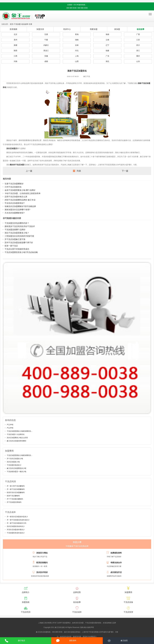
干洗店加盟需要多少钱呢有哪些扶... (20, 431)
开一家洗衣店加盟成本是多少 (17, 517)
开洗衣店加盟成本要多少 (16, 530)
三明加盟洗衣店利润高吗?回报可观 (19, 236)
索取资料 (73, 641)
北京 (16, 34)
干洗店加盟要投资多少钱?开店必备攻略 (21, 252)
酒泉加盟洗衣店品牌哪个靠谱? (17, 210)
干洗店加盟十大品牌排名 (16, 434)
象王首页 (124, 641)
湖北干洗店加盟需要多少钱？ (17, 233)
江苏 (138, 40)
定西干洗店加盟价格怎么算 (16, 197)
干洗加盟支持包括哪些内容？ (17, 223)
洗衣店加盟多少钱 (13, 462)
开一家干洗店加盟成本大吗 (16, 523)
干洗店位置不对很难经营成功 (17, 249)
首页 (11, 24)
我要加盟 (94, 29)
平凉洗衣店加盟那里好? (15, 203)
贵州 (16, 40)
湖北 (107, 61)
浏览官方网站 (42, 553)
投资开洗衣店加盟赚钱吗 (16, 492)
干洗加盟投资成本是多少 (16, 533)
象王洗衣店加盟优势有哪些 (16, 441)
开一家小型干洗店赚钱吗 (16, 486)
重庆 (138, 56)
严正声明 (10, 425)
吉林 (77, 45)
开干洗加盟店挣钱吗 (14, 502)
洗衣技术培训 (42, 572)
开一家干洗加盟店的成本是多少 (18, 520)
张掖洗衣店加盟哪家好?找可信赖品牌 (20, 206)
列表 (79, 171)
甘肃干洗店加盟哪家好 (14, 184)
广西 (138, 34)
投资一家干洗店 (11, 246)
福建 (107, 51)
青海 (77, 34)
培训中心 (67, 29)
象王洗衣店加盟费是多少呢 (16, 468)
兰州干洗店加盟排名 (13, 187)
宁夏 (46, 40)
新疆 (16, 45)
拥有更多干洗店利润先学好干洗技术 (20, 226)
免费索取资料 (116, 553)
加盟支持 (40, 29)
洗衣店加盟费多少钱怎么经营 (17, 438)
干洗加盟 (17, 24)
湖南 (77, 40)
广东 (107, 56)
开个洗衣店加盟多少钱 (15, 459)
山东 (138, 61)
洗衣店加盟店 (12, 148)
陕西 (16, 51)
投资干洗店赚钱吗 (13, 496)
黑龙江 (46, 51)
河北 (77, 51)
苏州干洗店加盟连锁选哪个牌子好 (19, 243)
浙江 (138, 51)
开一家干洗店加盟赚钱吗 (16, 489)
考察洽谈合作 (116, 563)
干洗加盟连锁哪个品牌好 (15, 230)
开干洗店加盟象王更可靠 (15, 239)
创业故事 (25, 24)
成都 (46, 61)
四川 (138, 45)
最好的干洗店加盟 (17, 165)
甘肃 (31, 24)
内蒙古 (46, 45)
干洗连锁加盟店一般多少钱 (16, 472)
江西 (16, 56)
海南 (107, 34)
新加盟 (117, 29)
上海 (77, 56)
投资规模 (13, 29)
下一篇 (125, 171)
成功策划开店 (116, 572)
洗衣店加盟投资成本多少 (16, 526)
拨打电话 (21, 641)
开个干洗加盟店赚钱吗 (15, 499)
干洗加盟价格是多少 (14, 465)
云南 (107, 40)
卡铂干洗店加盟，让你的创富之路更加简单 (23, 193)
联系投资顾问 (42, 563)
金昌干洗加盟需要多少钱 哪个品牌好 (20, 190)
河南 (16, 61)
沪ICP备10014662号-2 (102, 627)
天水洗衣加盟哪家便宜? (15, 213)
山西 (77, 61)
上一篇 (29, 171)
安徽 (46, 56)
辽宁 (107, 45)
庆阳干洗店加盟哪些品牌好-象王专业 (20, 200)
